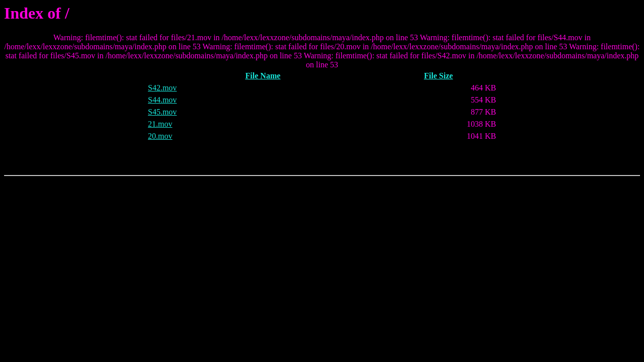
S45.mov (162, 112)
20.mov (160, 136)
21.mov (160, 124)
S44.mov (162, 100)
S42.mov (162, 88)
